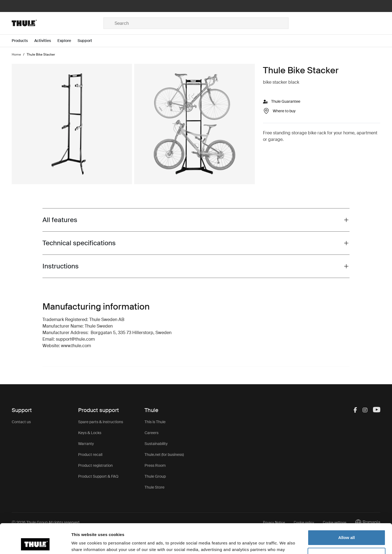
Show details (84, 543)
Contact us (21, 422)
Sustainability (156, 444)
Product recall (90, 455)
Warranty (86, 444)
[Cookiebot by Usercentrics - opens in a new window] (35, 543)
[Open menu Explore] (68, 41)
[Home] (58, 23)
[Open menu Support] (88, 41)
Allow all (347, 510)
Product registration (95, 465)
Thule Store (154, 487)
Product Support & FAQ (98, 476)
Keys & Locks (90, 433)
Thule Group (155, 476)
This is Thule (155, 422)
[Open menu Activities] (46, 41)
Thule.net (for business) (164, 455)
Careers (151, 433)
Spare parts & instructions (101, 422)
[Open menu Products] (23, 41)
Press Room (155, 465)
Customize (347, 527)
